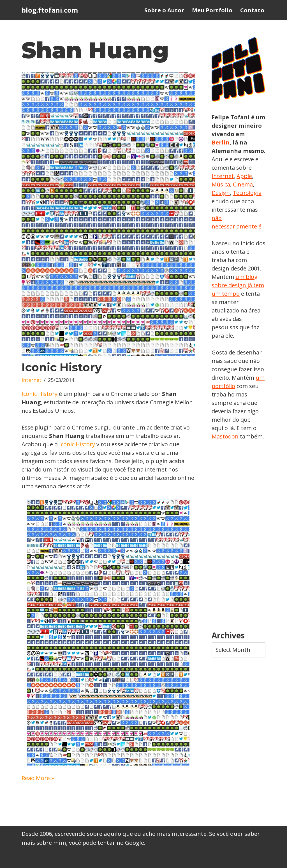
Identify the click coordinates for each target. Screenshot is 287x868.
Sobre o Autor (164, 10)
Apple (244, 176)
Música (221, 184)
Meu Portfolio (212, 10)
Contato (252, 10)
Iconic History (62, 367)
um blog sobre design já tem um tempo (238, 285)
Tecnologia (247, 193)
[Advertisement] (239, 536)
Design (221, 193)
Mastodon (225, 436)
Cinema (243, 184)
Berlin (221, 142)
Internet (32, 380)
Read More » (38, 778)
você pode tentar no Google (107, 843)
